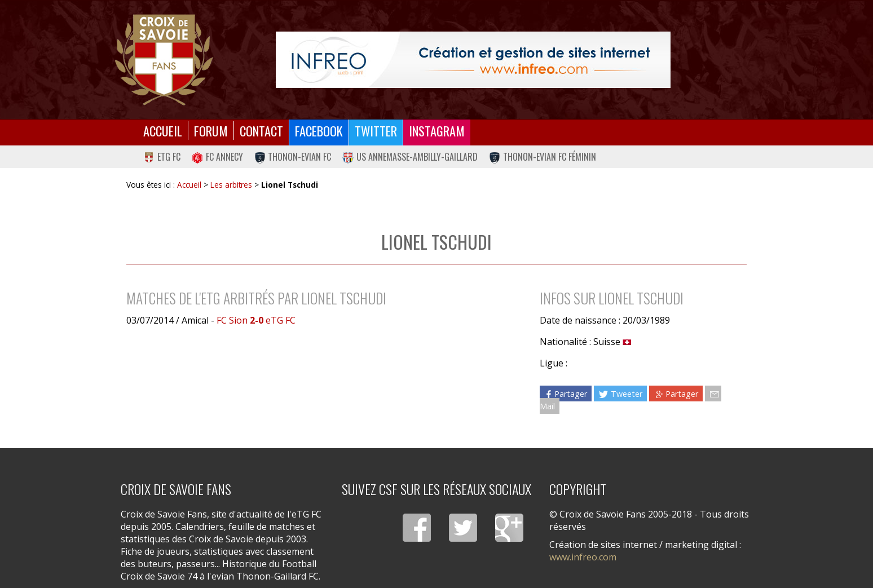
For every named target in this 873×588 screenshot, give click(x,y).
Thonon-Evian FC (293, 157)
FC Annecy (217, 157)
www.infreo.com (583, 557)
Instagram (437, 131)
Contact (261, 131)
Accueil (163, 131)
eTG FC (162, 157)
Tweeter (620, 394)
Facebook (319, 131)
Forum (211, 131)
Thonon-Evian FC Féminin (543, 157)
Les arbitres (231, 185)
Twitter (376, 131)
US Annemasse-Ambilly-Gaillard (410, 157)
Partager (566, 394)
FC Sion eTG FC (256, 320)
